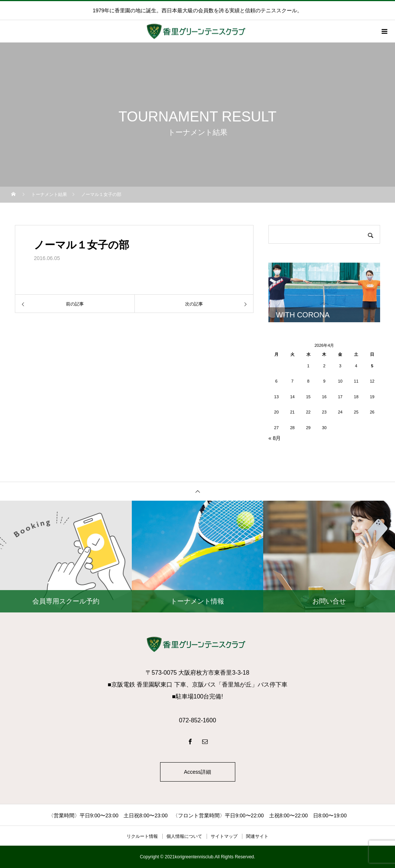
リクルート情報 (142, 836)
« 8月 (275, 438)
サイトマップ (224, 836)
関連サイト (257, 836)
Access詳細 (197, 772)
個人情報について (184, 836)
